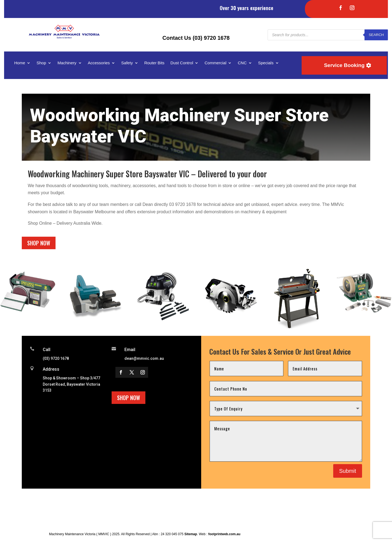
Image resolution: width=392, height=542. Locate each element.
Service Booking (344, 65)
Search (376, 35)
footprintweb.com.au (224, 534)
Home (20, 63)
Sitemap (191, 534)
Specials (266, 63)
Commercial (215, 63)
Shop (41, 63)
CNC (242, 63)
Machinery (67, 63)
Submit (348, 471)
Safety (127, 63)
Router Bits (154, 63)
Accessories (99, 63)
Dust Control (182, 63)
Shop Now (39, 243)
